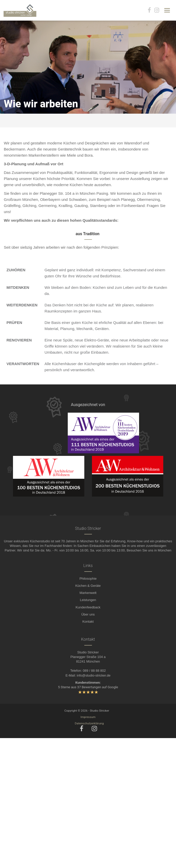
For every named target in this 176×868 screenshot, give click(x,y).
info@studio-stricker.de (93, 675)
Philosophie (88, 579)
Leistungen (88, 600)
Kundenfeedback (88, 607)
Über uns (88, 614)
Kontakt (88, 622)
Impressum (88, 717)
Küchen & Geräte (88, 586)
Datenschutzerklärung (89, 723)
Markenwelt (88, 593)
